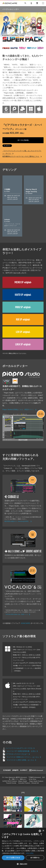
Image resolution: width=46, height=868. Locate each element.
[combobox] (40, 831)
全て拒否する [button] (35, 858)
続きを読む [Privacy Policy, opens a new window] (30, 853)
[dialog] (23, 848)
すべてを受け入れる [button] (13, 858)
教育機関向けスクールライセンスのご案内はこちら (23, 156)
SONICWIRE (10, 3)
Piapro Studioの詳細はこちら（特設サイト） (20, 409)
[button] (23, 864)
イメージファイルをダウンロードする (20, 748)
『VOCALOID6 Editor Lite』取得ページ (18, 614)
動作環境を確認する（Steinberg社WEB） (19, 521)
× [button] (43, 831)
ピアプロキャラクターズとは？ (18, 754)
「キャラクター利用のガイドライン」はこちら (24, 757)
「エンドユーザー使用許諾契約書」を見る (22, 751)
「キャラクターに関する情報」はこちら (21, 760)
